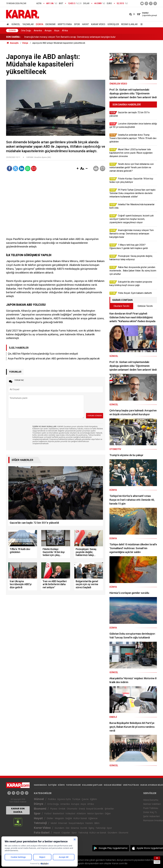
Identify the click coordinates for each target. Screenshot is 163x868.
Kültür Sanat (80, 818)
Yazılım (89, 823)
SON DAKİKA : (13, 37)
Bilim (97, 823)
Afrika (65, 31)
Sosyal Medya (76, 823)
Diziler (50, 818)
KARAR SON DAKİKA (18, 810)
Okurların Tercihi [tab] (121, 306)
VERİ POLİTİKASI (131, 785)
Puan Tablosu (151, 808)
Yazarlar (28, 24)
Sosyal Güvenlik (95, 809)
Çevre (85, 799)
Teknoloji (40, 823)
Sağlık (69, 818)
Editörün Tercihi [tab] (145, 306)
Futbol (48, 814)
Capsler (66, 833)
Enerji (82, 809)
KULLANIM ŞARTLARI (92, 785)
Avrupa (48, 31)
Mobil (54, 823)
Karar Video (98, 24)
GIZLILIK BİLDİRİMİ (113, 785)
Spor (77, 24)
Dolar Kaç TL (150, 812)
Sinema (75, 828)
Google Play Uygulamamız (113, 848)
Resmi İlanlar (129, 24)
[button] (78, 169)
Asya (57, 31)
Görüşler (113, 24)
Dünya (40, 24)
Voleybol (70, 814)
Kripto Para (65, 24)
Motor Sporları (95, 814)
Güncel (16, 24)
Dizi (68, 828)
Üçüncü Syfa (64, 799)
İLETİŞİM (52, 785)
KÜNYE (61, 785)
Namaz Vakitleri (152, 804)
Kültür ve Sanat (98, 833)
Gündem (59, 828)
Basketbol (58, 814)
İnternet (63, 823)
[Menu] (141, 24)
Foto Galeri (42, 833)
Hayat (85, 24)
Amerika (38, 31)
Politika (52, 799)
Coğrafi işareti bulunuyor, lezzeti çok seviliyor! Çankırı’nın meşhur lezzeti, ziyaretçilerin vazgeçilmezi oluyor (77, 37)
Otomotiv (72, 809)
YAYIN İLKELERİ (73, 785)
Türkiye (76, 799)
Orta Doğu (26, 31)
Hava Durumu (151, 800)
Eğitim (93, 799)
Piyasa (54, 809)
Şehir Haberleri (151, 816)
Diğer (108, 814)
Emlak (62, 809)
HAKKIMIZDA (40, 785)
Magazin (59, 818)
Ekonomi (50, 24)
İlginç (91, 828)
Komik (84, 828)
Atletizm (81, 814)
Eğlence (93, 818)
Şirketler (109, 809)
